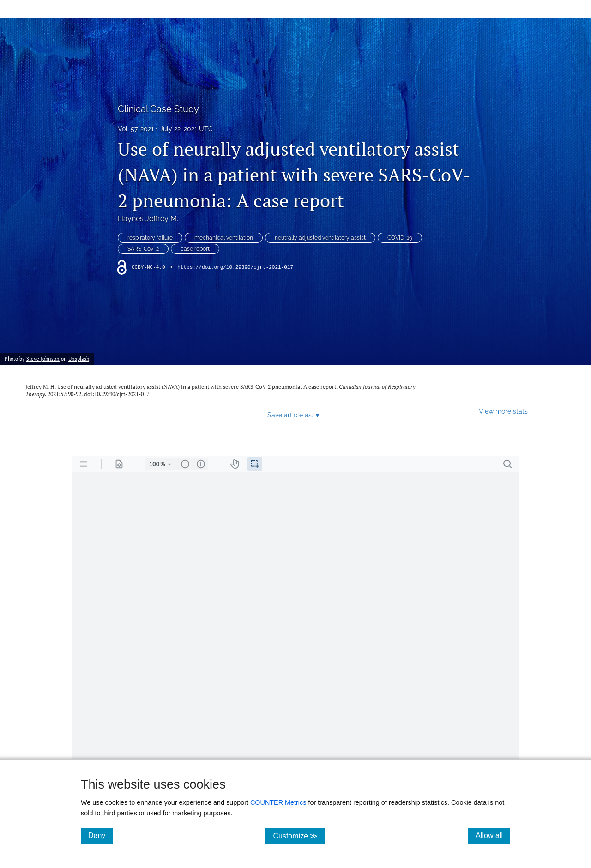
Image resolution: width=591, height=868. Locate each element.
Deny (100, 835)
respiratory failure (150, 238)
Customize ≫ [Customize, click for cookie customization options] (299, 835)
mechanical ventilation (224, 238)
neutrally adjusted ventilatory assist (320, 238)
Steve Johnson (43, 359)
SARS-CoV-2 (143, 249)
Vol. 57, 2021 (136, 129)
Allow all (493, 835)
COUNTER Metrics (278, 802)
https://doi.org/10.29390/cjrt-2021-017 (235, 267)
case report (195, 249)
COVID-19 (400, 238)
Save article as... (293, 415)
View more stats (503, 411)
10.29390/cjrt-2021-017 (122, 394)
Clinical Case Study (158, 109)
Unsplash (79, 359)
